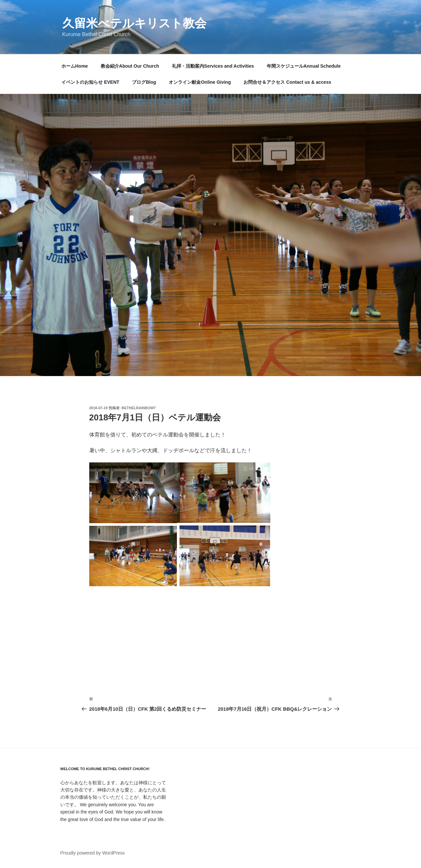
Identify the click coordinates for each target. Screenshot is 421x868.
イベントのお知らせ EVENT (90, 82)
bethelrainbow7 (139, 408)
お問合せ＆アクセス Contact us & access (287, 82)
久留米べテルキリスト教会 (134, 23)
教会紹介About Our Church (130, 66)
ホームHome (75, 66)
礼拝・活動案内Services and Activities (213, 66)
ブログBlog (144, 82)
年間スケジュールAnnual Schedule (304, 66)
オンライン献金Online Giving (200, 82)
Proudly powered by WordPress (93, 853)
